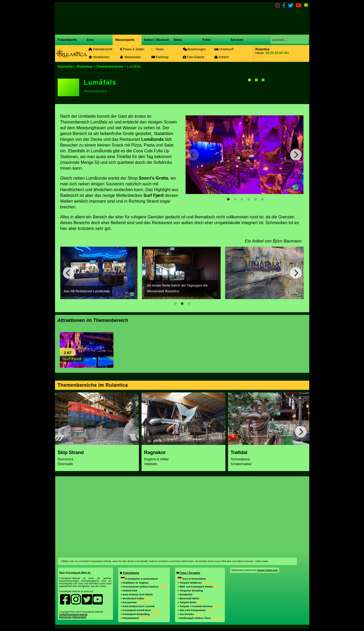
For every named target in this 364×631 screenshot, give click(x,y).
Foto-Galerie (194, 57)
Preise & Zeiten (132, 49)
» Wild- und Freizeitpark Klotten (200, 587)
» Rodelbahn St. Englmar (135, 583)
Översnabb (65, 464)
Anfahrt (222, 57)
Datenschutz (79, 617)
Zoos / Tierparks (190, 573)
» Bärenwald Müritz (188, 598)
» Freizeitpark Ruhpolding (141, 614)
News (178, 40)
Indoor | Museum (157, 40)
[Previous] (69, 273)
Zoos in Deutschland (192, 579)
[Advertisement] (182, 516)
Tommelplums (240, 459)
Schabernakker (241, 464)
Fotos (207, 40)
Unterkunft (224, 49)
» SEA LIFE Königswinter (196, 610)
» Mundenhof (185, 595)
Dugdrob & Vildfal (156, 459)
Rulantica (85, 66)
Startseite (65, 66)
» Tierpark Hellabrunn (195, 583)
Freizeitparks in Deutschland (139, 579)
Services (237, 40)
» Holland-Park (129, 591)
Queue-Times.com (268, 570)
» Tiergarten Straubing (190, 591)
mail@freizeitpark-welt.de (73, 614)
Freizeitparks (67, 40)
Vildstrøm (151, 464)
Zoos (90, 40)
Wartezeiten (131, 57)
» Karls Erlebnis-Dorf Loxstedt (138, 606)
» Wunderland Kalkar (137, 598)
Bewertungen (194, 49)
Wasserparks (125, 40)
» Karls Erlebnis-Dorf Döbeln (137, 595)
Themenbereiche (110, 66)
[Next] (296, 155)
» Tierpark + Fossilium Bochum (199, 606)
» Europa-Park (134, 602)
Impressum (66, 617)
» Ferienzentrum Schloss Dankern (144, 587)
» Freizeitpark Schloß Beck (140, 610)
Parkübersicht (100, 49)
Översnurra (66, 459)
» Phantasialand (135, 618)
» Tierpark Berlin (191, 602)
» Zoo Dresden (190, 614)
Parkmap (160, 57)
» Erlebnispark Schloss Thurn (200, 618)
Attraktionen (99, 57)
